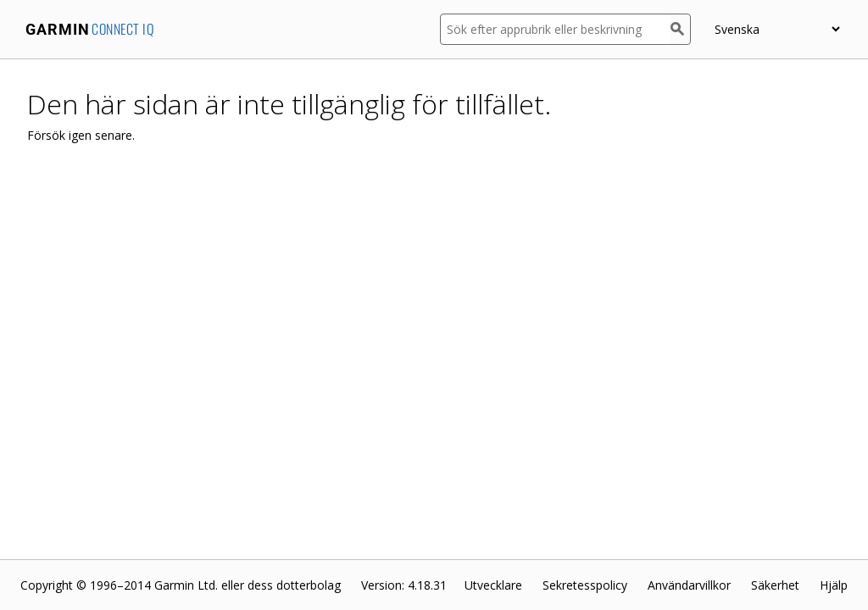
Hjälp (834, 585)
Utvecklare (493, 585)
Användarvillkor (689, 585)
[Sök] (681, 29)
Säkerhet (775, 585)
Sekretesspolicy (585, 585)
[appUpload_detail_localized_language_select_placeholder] (777, 29)
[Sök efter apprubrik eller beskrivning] (555, 29)
